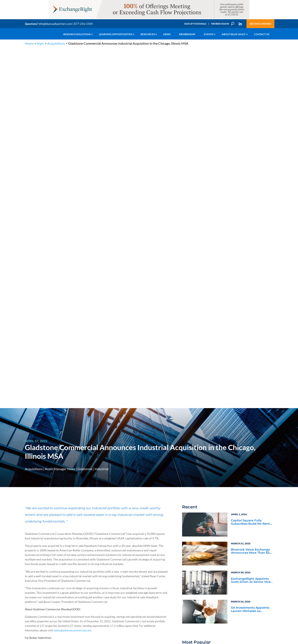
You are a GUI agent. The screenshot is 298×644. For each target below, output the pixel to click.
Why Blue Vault (33, 584)
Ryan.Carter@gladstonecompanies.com (56, 321)
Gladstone (85, 109)
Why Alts (30, 551)
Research (30, 565)
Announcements (101, 556)
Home (29, 43)
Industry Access (33, 570)
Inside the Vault (242, 415)
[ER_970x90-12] (149, 18)
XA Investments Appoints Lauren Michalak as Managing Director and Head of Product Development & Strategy (250, 250)
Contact (29, 589)
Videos (53, 565)
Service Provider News (204, 400)
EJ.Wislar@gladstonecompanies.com (54, 300)
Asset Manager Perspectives (252, 394)
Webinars (195, 421)
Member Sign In (220, 24)
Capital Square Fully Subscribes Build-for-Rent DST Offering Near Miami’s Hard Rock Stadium (251, 163)
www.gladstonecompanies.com (49, 433)
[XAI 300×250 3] (251, 481)
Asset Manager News (60, 109)
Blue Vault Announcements (208, 415)
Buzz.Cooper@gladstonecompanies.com (56, 349)
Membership (187, 34)
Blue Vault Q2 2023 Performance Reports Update (247, 327)
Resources (148, 34)
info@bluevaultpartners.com (55, 24)
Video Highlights (200, 426)
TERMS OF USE (265, 531)
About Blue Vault (234, 34)
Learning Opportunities (115, 34)
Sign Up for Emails (195, 24)
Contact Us (262, 34)
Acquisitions (56, 43)
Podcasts (237, 421)
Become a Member (260, 24)
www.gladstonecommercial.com (72, 271)
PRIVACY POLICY (247, 531)
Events (208, 34)
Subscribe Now (204, 475)
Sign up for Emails (228, 604)
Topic (40, 43)
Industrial (102, 109)
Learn (28, 556)
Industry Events (242, 426)
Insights (96, 551)
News (167, 34)
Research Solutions (77, 34)
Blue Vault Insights (245, 409)
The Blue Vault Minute (62, 551)
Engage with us (250, 561)
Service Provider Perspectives (242, 402)
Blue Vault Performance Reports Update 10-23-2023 (251, 298)
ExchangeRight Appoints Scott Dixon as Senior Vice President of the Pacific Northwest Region (251, 221)
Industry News (198, 409)
